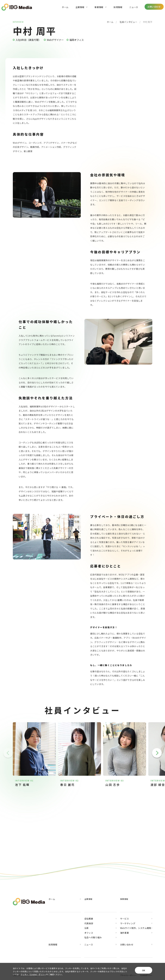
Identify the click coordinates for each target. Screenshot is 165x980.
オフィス (100, 933)
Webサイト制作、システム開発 (136, 928)
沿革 (100, 928)
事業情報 (100, 7)
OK (144, 970)
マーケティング (136, 923)
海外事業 (136, 933)
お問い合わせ (136, 945)
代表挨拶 (100, 923)
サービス (136, 919)
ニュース (134, 7)
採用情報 (118, 7)
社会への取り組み (100, 937)
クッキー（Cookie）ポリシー (33, 974)
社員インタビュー (128, 22)
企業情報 (82, 7)
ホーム (65, 7)
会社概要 (100, 919)
